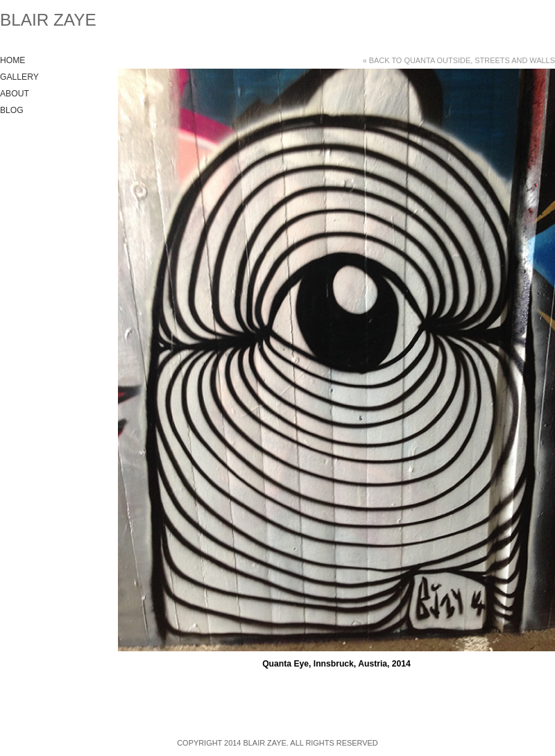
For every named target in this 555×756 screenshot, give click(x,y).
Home (12, 60)
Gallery (19, 77)
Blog (12, 110)
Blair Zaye (48, 20)
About (15, 94)
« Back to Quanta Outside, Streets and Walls (459, 60)
